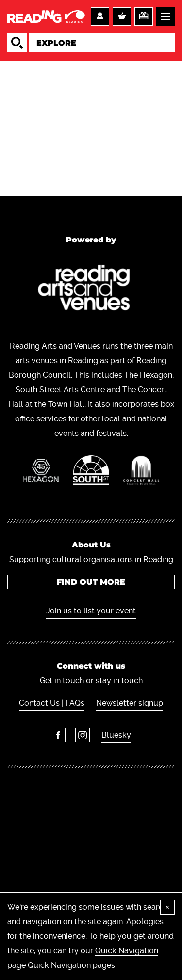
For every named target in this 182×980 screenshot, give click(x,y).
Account (100, 16)
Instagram (83, 735)
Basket (122, 16)
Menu (165, 16)
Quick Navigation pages (71, 965)
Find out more (91, 582)
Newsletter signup (130, 703)
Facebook (58, 735)
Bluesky (116, 735)
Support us (144, 16)
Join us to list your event (91, 611)
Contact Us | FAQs (52, 703)
